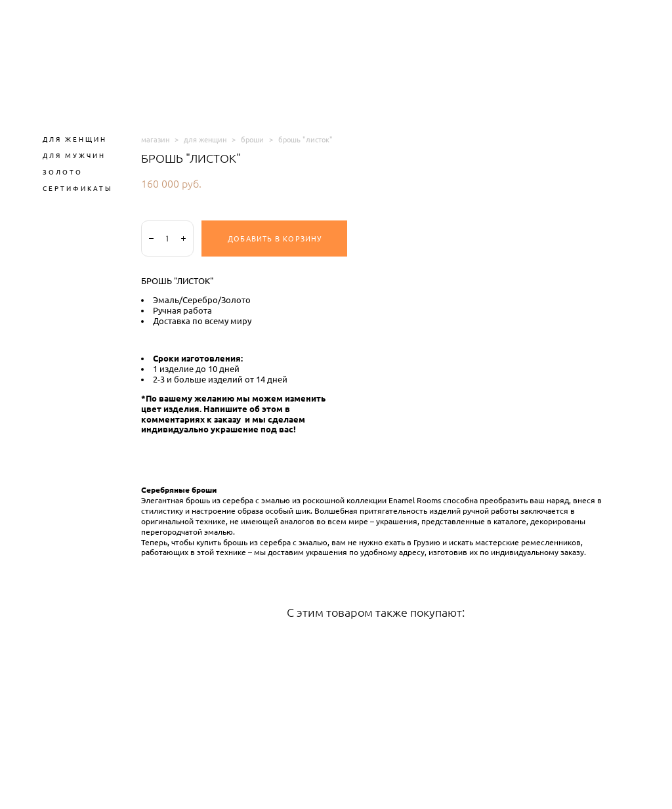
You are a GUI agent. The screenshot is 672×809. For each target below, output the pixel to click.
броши (252, 139)
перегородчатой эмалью (187, 532)
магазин (155, 139)
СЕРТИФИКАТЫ (78, 188)
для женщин (205, 139)
